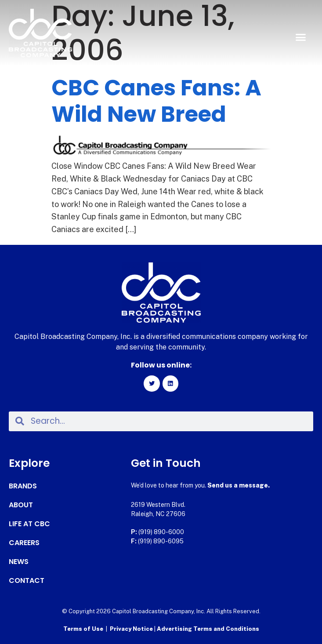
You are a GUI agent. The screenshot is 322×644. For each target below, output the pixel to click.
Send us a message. (239, 485)
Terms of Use (83, 629)
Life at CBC (29, 524)
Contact (27, 581)
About (21, 505)
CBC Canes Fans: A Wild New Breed (156, 101)
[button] (300, 37)
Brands (23, 486)
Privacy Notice (132, 629)
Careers (24, 543)
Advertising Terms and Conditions (208, 629)
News (19, 562)
